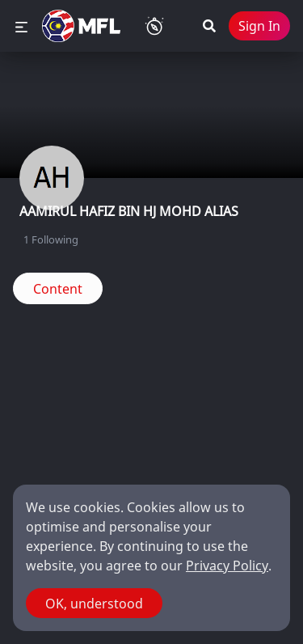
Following (51, 239)
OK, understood (94, 604)
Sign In (259, 26)
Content (58, 289)
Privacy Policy (227, 566)
